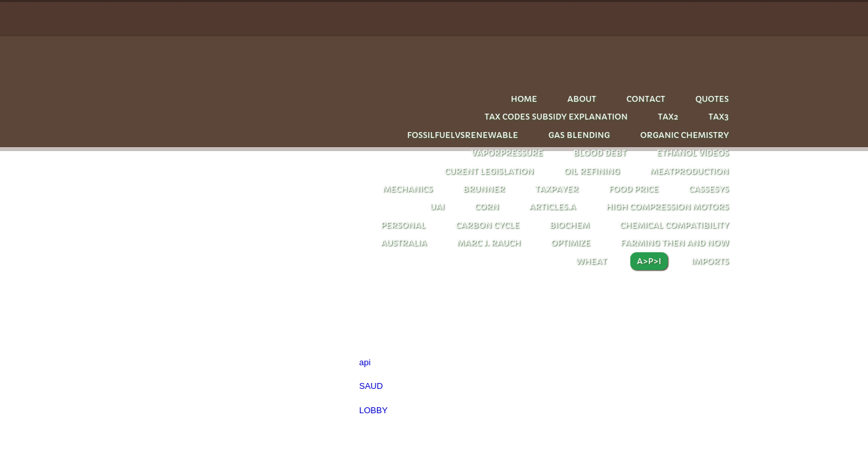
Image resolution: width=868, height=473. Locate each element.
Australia (404, 243)
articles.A (553, 207)
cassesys (709, 189)
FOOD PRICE (634, 189)
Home (524, 99)
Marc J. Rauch (489, 243)
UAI (437, 207)
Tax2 (668, 117)
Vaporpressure (507, 153)
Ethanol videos (693, 153)
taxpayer (557, 189)
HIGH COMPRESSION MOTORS (667, 207)
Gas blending (579, 135)
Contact (646, 99)
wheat (591, 261)
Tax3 (719, 117)
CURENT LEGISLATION (489, 171)
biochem (570, 225)
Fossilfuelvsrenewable (463, 135)
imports (710, 261)
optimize (571, 243)
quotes (712, 99)
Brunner (484, 189)
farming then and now (675, 243)
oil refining (592, 171)
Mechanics (408, 189)
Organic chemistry (684, 135)
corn (487, 207)
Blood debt (600, 153)
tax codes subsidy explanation (556, 117)
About (582, 99)
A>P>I (649, 261)
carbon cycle (488, 225)
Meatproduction (689, 171)
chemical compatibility (674, 225)
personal (403, 225)
